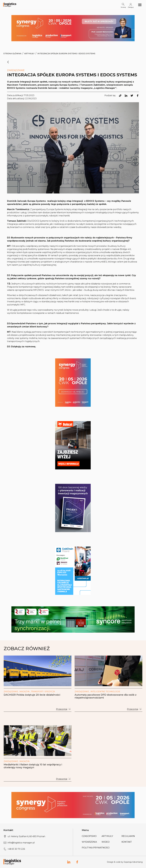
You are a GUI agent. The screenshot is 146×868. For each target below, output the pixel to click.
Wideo (106, 842)
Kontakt (127, 842)
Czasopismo (89, 836)
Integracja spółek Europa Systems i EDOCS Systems (66, 54)
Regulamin (128, 836)
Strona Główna (12, 54)
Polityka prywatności (96, 848)
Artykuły (29, 54)
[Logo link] (10, 5)
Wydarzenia (89, 842)
